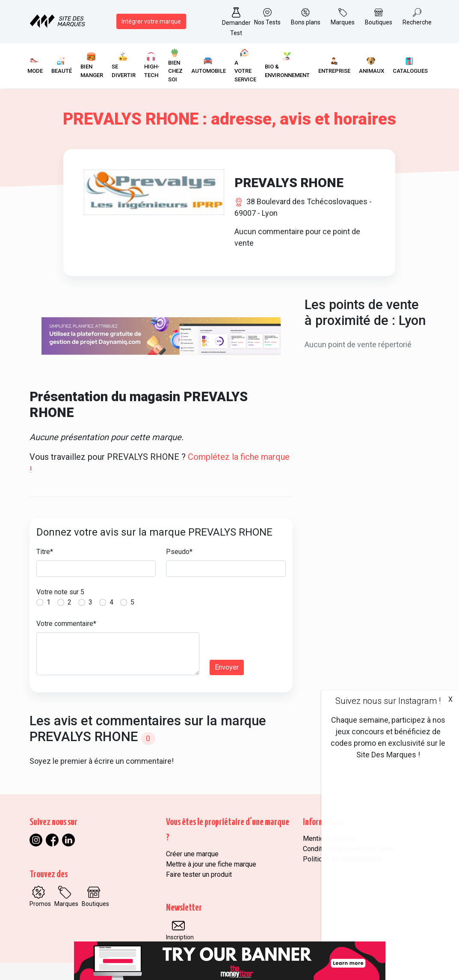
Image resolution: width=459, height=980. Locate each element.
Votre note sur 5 (60, 592)
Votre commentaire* (66, 624)
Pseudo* (179, 552)
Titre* (45, 552)
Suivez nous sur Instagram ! (388, 701)
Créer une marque (192, 854)
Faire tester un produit (199, 874)
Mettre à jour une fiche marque (211, 864)
